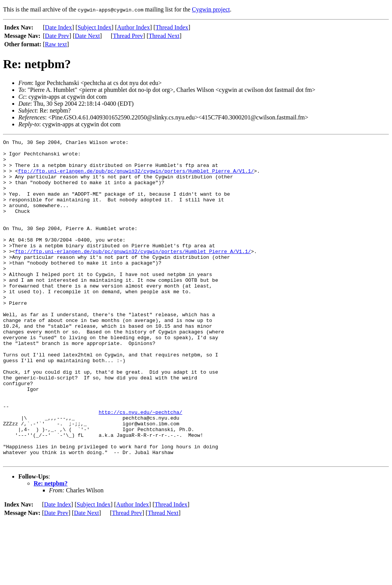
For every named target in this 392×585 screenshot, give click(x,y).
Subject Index (95, 27)
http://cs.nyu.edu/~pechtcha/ (140, 467)
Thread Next (164, 36)
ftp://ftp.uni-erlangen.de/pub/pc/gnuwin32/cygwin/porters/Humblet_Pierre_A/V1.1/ (136, 178)
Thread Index (172, 27)
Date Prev (57, 36)
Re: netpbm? (51, 548)
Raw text (56, 44)
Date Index (58, 27)
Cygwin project (211, 9)
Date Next (87, 36)
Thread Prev (128, 36)
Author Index (134, 27)
